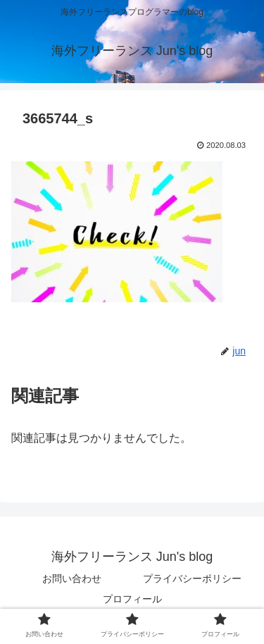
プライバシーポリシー (192, 578)
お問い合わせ (72, 578)
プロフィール (132, 599)
